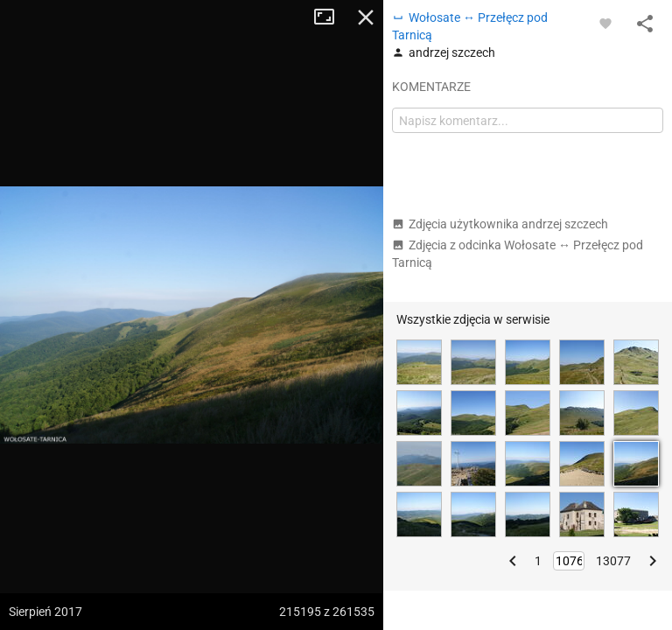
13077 (613, 561)
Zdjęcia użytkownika (500, 224)
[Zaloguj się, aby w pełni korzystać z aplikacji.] (605, 23)
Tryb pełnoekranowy (331, 17)
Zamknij (366, 17)
